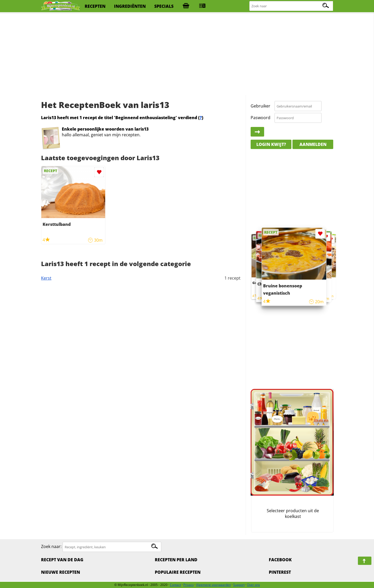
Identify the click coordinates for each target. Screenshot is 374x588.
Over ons (253, 585)
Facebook (280, 560)
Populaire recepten (178, 572)
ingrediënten (130, 6)
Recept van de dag (62, 560)
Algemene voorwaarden (213, 585)
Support (239, 585)
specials (164, 6)
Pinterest (280, 572)
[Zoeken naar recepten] (291, 6)
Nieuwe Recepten (61, 572)
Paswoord (261, 118)
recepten (95, 6)
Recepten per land (176, 560)
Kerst (46, 278)
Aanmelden (313, 144)
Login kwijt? (271, 144)
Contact (175, 585)
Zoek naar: (51, 547)
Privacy (189, 585)
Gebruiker (261, 106)
